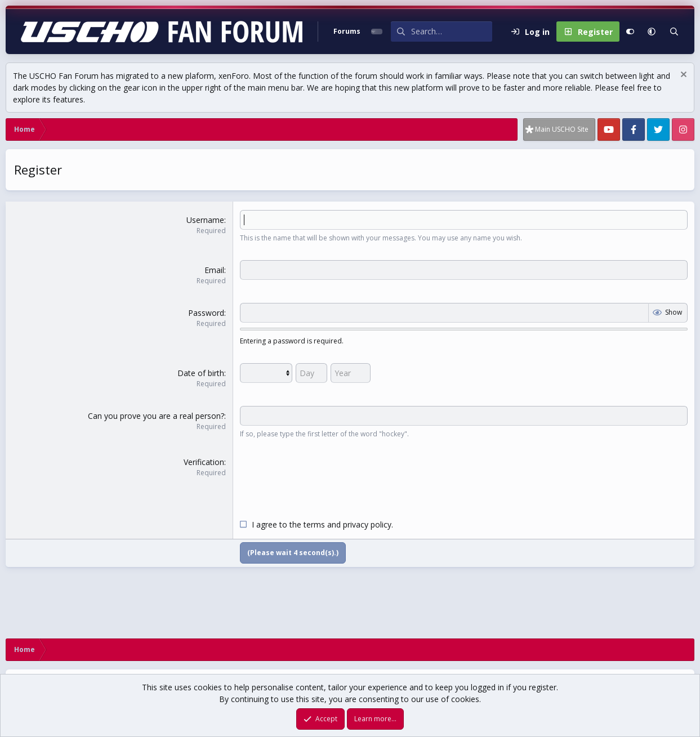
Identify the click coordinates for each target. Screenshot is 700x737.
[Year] (350, 373)
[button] (652, 32)
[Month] (266, 373)
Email (214, 270)
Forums (347, 31)
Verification (204, 462)
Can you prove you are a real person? (156, 416)
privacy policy (367, 524)
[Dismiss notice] (682, 76)
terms (314, 524)
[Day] (311, 373)
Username (205, 220)
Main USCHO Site (562, 129)
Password (206, 313)
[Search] (452, 32)
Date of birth (201, 373)
